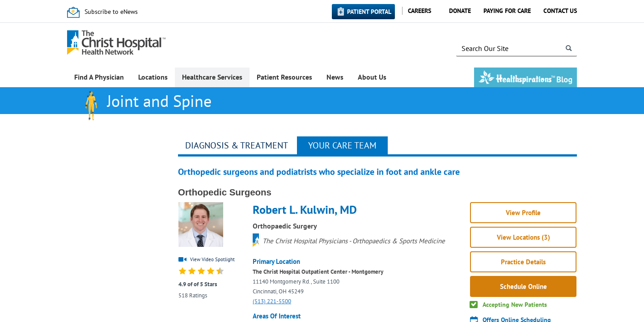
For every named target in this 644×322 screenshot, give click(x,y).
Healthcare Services (212, 77)
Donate (460, 11)
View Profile (523, 213)
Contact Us (560, 11)
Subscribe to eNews (111, 12)
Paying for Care (507, 11)
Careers (419, 11)
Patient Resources (284, 77)
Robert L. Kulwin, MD (305, 210)
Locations (153, 77)
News (335, 77)
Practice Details (523, 262)
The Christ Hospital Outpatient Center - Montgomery (318, 272)
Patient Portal (369, 12)
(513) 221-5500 (272, 301)
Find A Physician (99, 77)
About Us (372, 77)
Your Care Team (342, 145)
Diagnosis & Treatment (237, 145)
